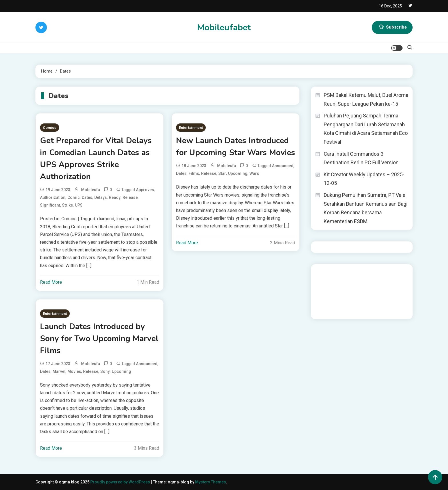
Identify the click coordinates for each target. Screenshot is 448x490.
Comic (74, 197)
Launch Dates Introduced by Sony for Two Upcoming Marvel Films (99, 339)
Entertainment (191, 128)
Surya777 (324, 311)
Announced (283, 166)
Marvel (59, 371)
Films (194, 173)
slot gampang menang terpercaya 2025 (363, 288)
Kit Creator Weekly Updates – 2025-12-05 (364, 179)
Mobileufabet (224, 28)
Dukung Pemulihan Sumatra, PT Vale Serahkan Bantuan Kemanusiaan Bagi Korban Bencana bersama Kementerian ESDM (366, 208)
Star (222, 173)
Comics (50, 128)
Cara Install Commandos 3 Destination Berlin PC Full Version (361, 158)
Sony (105, 371)
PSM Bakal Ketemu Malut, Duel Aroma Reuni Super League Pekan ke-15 (366, 99)
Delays (101, 197)
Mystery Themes (211, 482)
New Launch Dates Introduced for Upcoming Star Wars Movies (236, 147)
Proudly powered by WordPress (121, 482)
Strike (67, 205)
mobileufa (91, 190)
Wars (254, 173)
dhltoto (322, 272)
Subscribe (392, 27)
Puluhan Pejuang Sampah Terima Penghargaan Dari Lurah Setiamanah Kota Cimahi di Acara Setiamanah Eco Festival (366, 129)
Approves (145, 190)
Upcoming (238, 173)
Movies (74, 371)
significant (50, 205)
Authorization (53, 197)
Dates (87, 197)
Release (130, 197)
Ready (115, 197)
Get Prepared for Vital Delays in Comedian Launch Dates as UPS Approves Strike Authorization (96, 159)
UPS (79, 205)
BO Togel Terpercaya (364, 272)
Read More (51, 282)
